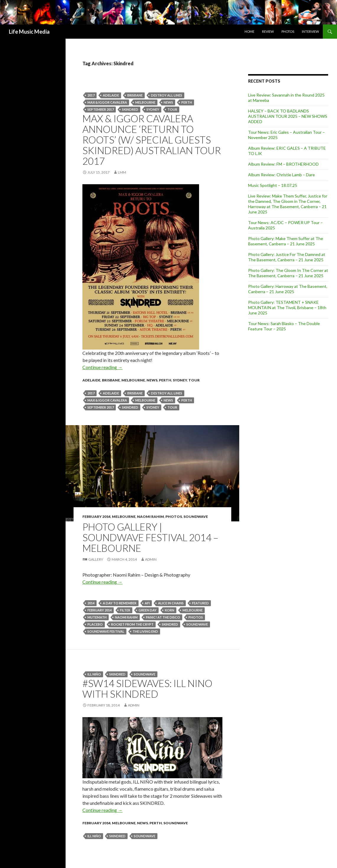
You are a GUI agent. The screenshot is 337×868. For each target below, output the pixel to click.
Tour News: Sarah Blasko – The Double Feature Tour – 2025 (284, 326)
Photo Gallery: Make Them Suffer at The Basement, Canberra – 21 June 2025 (286, 241)
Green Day (148, 610)
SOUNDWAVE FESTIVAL (106, 631)
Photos (288, 31)
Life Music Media (29, 32)
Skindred (130, 109)
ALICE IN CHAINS (171, 603)
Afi (147, 603)
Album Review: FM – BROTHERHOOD (283, 164)
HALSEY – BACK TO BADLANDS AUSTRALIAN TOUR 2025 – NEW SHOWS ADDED (288, 116)
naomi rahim (126, 617)
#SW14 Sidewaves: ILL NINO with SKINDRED (147, 688)
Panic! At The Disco (163, 617)
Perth (165, 380)
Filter (125, 610)
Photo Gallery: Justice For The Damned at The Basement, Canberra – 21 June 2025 (287, 257)
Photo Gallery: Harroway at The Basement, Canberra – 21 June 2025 (288, 289)
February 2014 (96, 517)
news (168, 102)
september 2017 (101, 109)
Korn (170, 610)
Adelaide (111, 95)
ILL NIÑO (94, 674)
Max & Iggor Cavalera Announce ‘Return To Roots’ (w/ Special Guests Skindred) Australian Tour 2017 (152, 140)
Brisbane (135, 95)
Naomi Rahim (150, 517)
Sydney (153, 109)
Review (268, 31)
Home (249, 31)
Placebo (95, 624)
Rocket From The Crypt (132, 624)
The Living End (145, 631)
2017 (91, 95)
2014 (91, 603)
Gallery (96, 559)
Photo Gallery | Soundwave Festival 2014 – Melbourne (150, 537)
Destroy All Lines (167, 95)
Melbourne (145, 102)
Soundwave (196, 517)
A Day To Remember (120, 603)
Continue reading (102, 367)
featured (200, 603)
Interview (310, 31)
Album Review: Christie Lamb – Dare (281, 175)
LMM (122, 172)
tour (172, 109)
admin (151, 559)
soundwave (197, 624)
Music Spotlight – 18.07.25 (273, 185)
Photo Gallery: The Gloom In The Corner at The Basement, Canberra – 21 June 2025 (288, 273)
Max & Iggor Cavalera (107, 102)
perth (187, 102)
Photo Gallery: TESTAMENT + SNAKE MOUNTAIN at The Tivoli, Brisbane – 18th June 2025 (287, 307)
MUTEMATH (97, 617)
